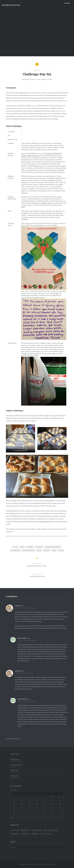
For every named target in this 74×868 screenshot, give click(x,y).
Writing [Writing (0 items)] (35, 834)
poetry (39, 550)
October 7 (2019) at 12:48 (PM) (27, 640)
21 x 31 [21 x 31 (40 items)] (15, 830)
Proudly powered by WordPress (27, 864)
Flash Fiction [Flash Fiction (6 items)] (37, 830)
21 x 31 (37, 70)
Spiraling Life (14, 776)
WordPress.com (51, 864)
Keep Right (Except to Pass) (11, 5)
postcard (46, 550)
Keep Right (32, 79)
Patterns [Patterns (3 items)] (15, 834)
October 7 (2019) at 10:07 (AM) (24, 608)
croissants (39, 547)
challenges (30, 547)
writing (61, 550)
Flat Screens (55, 293)
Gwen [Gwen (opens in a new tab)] (56, 516)
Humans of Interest (28, 550)
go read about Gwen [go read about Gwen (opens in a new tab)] (44, 521)
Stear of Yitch (14, 770)
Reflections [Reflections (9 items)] (25, 834)
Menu (68, 3)
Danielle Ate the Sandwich (53, 547)
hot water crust (15, 550)
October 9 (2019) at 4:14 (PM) (24, 673)
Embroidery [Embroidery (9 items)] (25, 830)
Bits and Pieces (15, 759)
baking (22, 547)
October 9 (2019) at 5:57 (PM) (27, 701)
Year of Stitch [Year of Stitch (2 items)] (46, 834)
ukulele (54, 550)
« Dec (12, 818)
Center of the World (16, 765)
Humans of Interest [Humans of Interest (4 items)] (50, 830)
